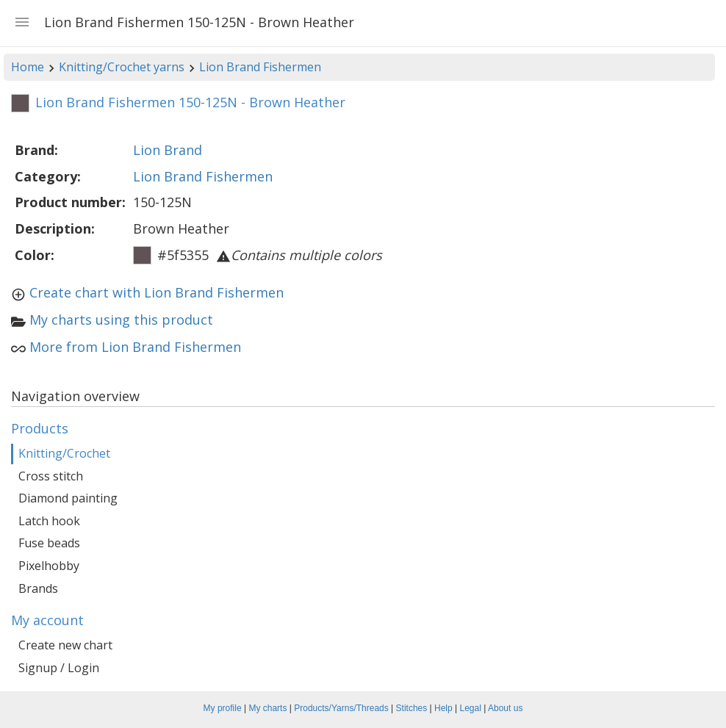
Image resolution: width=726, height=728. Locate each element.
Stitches (412, 708)
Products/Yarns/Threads (341, 708)
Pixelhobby (49, 566)
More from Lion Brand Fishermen (135, 347)
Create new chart (65, 645)
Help (443, 708)
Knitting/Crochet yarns (122, 67)
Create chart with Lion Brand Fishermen (157, 292)
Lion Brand (168, 150)
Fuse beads (49, 543)
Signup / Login (59, 668)
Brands (38, 588)
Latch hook (49, 521)
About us (505, 708)
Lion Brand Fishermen (260, 67)
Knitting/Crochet (64, 453)
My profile (223, 708)
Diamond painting (68, 498)
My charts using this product (121, 320)
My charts (267, 708)
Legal (471, 708)
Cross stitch (51, 476)
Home (28, 67)
